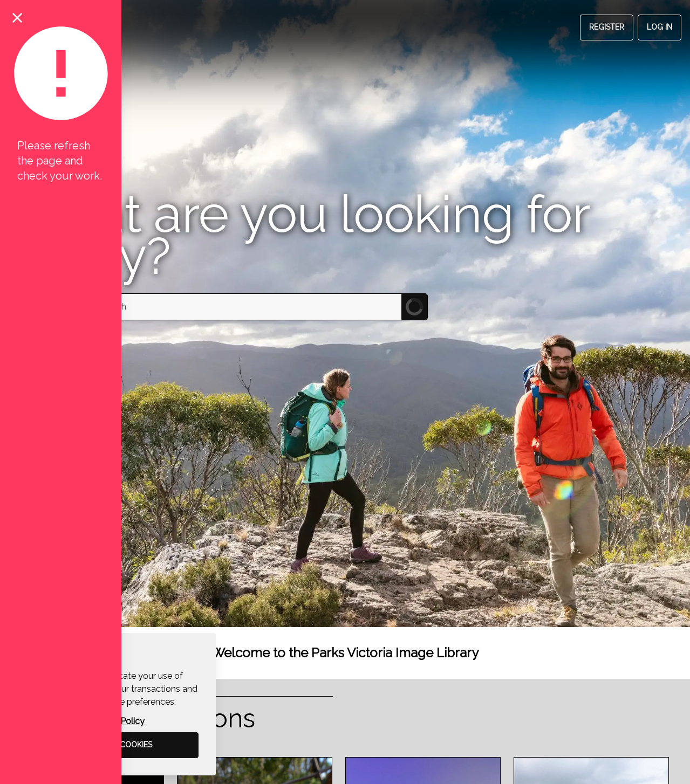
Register (607, 27)
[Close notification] (17, 17)
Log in (660, 27)
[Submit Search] (414, 307)
